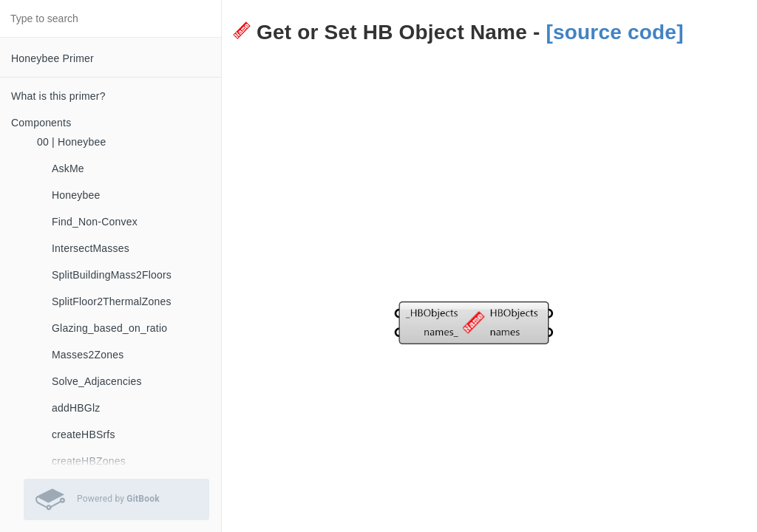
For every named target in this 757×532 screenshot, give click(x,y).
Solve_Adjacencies (97, 381)
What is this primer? (58, 96)
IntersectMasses (91, 248)
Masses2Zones (88, 355)
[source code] (614, 32)
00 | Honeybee (71, 142)
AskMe (68, 168)
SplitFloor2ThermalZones (112, 301)
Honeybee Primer (52, 58)
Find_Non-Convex (95, 222)
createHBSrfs (84, 434)
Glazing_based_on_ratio (109, 328)
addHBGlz (76, 408)
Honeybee (76, 195)
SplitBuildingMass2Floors (112, 275)
